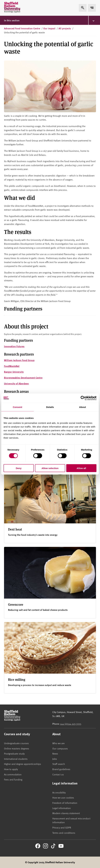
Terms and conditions (64, 833)
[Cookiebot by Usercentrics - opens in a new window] (83, 398)
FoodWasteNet (12, 366)
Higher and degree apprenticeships (23, 764)
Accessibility (59, 792)
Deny (19, 468)
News (55, 753)
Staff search (59, 764)
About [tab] (83, 407)
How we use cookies (63, 797)
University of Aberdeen (16, 383)
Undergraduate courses (16, 743)
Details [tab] (50, 407)
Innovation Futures (14, 346)
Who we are (58, 743)
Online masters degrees (17, 748)
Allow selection (50, 468)
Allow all (81, 468)
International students (16, 759)
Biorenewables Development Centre (23, 378)
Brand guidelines (61, 769)
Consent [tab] (18, 407)
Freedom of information (65, 803)
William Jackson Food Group (19, 360)
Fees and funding (13, 779)
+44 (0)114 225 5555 (71, 724)
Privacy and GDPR (62, 827)
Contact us (58, 774)
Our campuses (60, 748)
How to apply (11, 769)
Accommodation (13, 774)
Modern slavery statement (66, 813)
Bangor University (14, 372)
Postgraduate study (14, 753)
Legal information (62, 808)
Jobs (55, 759)
